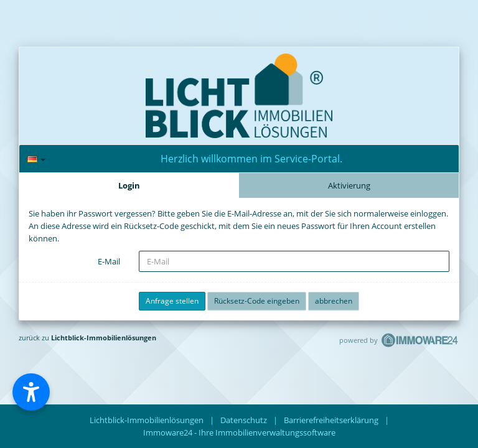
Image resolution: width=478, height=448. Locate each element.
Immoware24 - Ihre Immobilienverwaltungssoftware (239, 432)
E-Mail (109, 261)
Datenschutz (244, 420)
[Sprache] (36, 159)
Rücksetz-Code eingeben (257, 301)
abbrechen (334, 301)
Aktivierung (349, 185)
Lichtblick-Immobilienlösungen (104, 338)
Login (129, 185)
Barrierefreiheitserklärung (331, 420)
